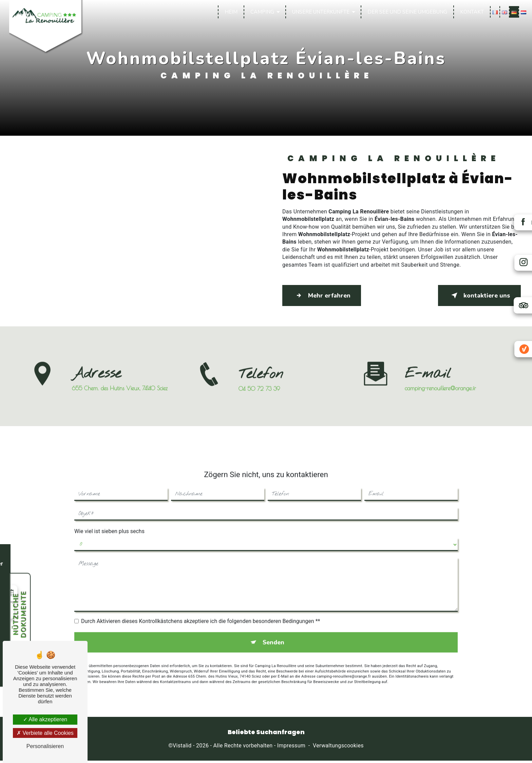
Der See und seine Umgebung (406, 12)
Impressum (291, 748)
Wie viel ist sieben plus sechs (109, 522)
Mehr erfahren (327, 295)
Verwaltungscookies (338, 748)
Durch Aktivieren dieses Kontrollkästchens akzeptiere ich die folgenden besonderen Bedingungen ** (201, 612)
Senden (274, 634)
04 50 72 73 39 (259, 399)
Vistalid (182, 748)
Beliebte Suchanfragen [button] (266, 735)
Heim (230, 12)
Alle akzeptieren (45, 719)
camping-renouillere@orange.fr (440, 379)
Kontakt (471, 12)
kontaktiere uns (475, 295)
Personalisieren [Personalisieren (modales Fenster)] (45, 746)
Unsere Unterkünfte (319, 12)
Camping (261, 12)
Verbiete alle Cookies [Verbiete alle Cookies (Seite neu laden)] (45, 733)
